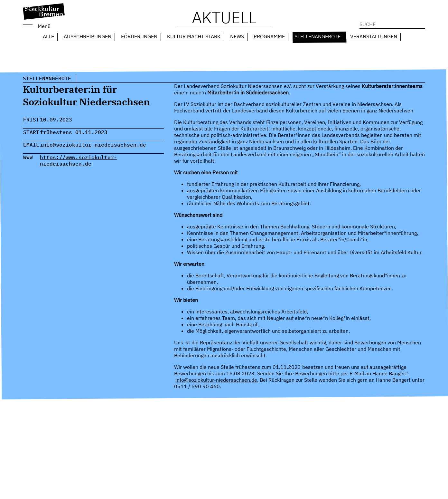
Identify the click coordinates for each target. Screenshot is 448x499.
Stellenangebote (317, 36)
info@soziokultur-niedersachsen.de (93, 145)
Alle (48, 36)
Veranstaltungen (374, 36)
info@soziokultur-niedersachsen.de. (217, 380)
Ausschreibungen (88, 36)
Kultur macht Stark (194, 36)
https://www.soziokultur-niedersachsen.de (79, 160)
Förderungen (139, 36)
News (237, 36)
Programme (269, 36)
